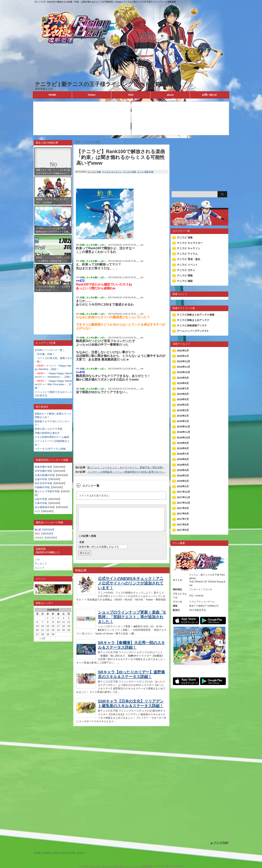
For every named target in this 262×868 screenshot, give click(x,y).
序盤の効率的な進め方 (47, 433)
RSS (131, 95)
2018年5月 (183, 465)
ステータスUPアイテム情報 (50, 449)
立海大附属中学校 (45, 475)
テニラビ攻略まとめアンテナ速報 (196, 315)
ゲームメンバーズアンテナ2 (193, 331)
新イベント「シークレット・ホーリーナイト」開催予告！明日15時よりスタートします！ (137, 467)
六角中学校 (41, 503)
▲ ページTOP (219, 843)
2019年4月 (183, 405)
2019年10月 (183, 372)
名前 (82, 547)
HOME (52, 95)
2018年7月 (183, 454)
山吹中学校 (41, 499)
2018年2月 (183, 481)
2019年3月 (183, 410)
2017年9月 (183, 508)
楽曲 (146, 172)
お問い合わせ (209, 95)
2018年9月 (183, 443)
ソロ (37, 559)
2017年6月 (183, 525)
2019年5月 (183, 399)
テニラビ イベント (187, 265)
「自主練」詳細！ (45, 354)
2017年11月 (183, 497)
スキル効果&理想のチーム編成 (52, 437)
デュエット (41, 564)
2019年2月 (183, 416)
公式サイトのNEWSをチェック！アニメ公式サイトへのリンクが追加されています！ (131, 588)
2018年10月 (183, 438)
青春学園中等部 (43, 467)
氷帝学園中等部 (43, 471)
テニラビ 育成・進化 (189, 259)
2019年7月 (183, 389)
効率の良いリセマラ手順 (48, 429)
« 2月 (42, 638)
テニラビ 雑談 (130, 172)
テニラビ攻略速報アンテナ (192, 325)
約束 (151, 172)
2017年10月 (183, 503)
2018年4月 (183, 470)
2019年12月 (183, 361)
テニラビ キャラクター (190, 243)
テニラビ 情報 (185, 276)
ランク (141, 172)
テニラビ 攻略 (94, 172)
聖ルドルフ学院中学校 (47, 491)
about (170, 95)
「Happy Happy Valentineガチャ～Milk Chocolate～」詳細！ (53, 384)
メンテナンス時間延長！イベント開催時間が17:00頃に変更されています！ (129, 472)
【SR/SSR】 (45, 530)
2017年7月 (183, 519)
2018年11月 (183, 432)
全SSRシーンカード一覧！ (50, 350)
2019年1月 (183, 421)
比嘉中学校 (41, 479)
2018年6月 (183, 459)
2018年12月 (183, 427)
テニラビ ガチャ (186, 270)
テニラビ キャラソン (112, 172)
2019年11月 (183, 367)
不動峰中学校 (42, 487)
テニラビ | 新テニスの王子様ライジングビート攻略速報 (103, 84)
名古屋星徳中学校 (45, 507)
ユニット (40, 568)
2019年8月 (183, 383)
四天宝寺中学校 (43, 483)
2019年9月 (183, 378)
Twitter (92, 95)
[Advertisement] (53, 310)
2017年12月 (183, 492)
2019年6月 (183, 394)
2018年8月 (183, 448)
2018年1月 (183, 486)
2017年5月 (183, 530)
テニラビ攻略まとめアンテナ (193, 320)
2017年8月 (183, 514)
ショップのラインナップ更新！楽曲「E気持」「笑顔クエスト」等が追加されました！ (132, 621)
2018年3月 (183, 476)
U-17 (37, 511)
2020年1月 (183, 356)
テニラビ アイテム (187, 254)
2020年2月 (183, 351)
